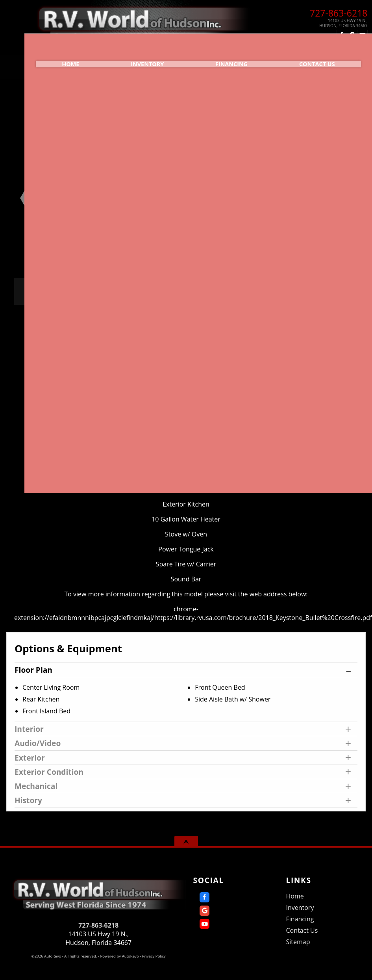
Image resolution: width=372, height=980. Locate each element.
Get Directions (323, 313)
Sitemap (298, 942)
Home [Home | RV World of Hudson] (41, 57)
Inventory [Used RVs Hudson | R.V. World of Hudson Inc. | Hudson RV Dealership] (129, 57)
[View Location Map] (326, 23)
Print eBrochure (322, 326)
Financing (225, 57)
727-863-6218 (98, 925)
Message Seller (323, 288)
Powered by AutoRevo (119, 956)
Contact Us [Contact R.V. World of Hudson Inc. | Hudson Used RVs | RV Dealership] (322, 57)
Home (295, 896)
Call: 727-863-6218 (323, 301)
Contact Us (302, 930)
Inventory (300, 908)
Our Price (75, 291)
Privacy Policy (154, 956)
